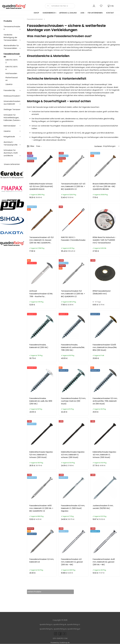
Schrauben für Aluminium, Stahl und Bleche (11, 153)
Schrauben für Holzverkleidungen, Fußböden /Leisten (12, 118)
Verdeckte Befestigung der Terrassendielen (10, 37)
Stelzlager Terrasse (12, 109)
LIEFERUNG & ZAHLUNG (68, 13)
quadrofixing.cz (74, 625)
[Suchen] (47, 6)
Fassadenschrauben (12, 55)
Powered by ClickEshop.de (60, 643)
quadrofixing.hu (46, 629)
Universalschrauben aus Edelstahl (12, 103)
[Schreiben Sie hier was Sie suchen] (62, 6)
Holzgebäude (9, 137)
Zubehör (9, 84)
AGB (82, 13)
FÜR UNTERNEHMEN (95, 13)
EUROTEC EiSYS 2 (11, 61)
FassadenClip (9, 90)
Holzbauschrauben (12, 96)
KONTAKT (110, 13)
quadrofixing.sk (60, 625)
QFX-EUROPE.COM (60, 638)
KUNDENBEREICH (49, 13)
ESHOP (36, 13)
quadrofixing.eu (60, 629)
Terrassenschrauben (12, 28)
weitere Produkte (36, 592)
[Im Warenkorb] (111, 6)
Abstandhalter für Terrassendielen (11, 47)
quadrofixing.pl (74, 629)
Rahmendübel (10, 126)
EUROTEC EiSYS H (11, 68)
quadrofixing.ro (46, 625)
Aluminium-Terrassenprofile (11, 143)
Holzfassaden (11, 73)
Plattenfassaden (12, 79)
